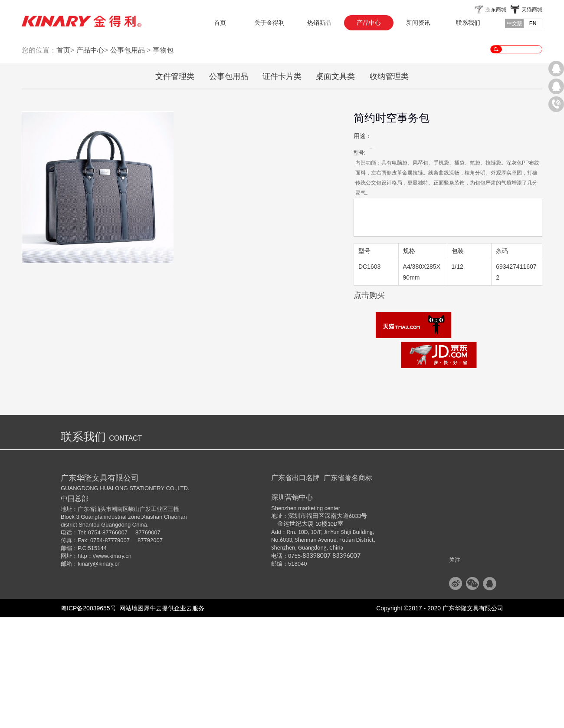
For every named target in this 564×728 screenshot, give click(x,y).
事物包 (163, 161)
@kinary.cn (107, 674)
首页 (220, 23)
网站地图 (130, 719)
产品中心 (90, 161)
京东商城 (496, 10)
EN (533, 23)
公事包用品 (128, 161)
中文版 (515, 23)
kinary (85, 674)
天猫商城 (532, 10)
